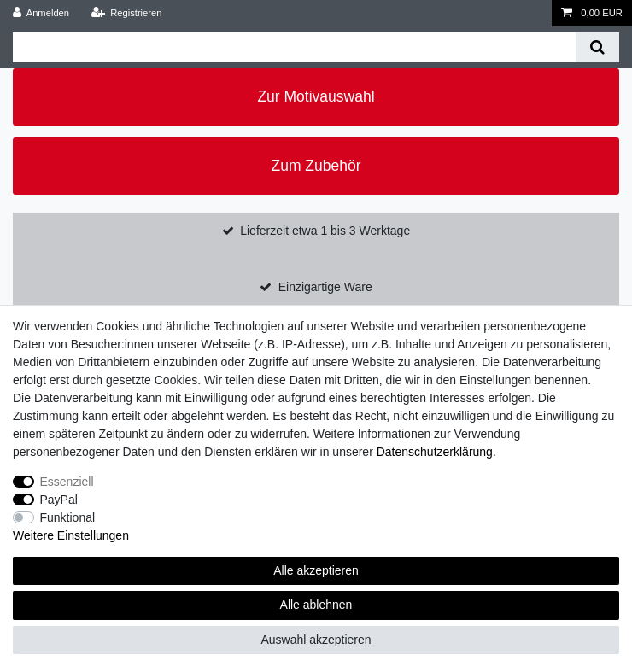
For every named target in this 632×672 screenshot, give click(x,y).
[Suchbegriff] (294, 47)
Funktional (68, 517)
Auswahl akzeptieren (316, 640)
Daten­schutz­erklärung (435, 452)
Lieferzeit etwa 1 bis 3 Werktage (325, 231)
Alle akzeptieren (316, 570)
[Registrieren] (126, 13)
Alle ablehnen (316, 605)
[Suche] (597, 47)
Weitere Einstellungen (71, 535)
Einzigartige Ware (325, 287)
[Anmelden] (41, 13)
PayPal (59, 500)
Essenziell (67, 482)
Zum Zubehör (316, 166)
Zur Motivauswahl (316, 96)
